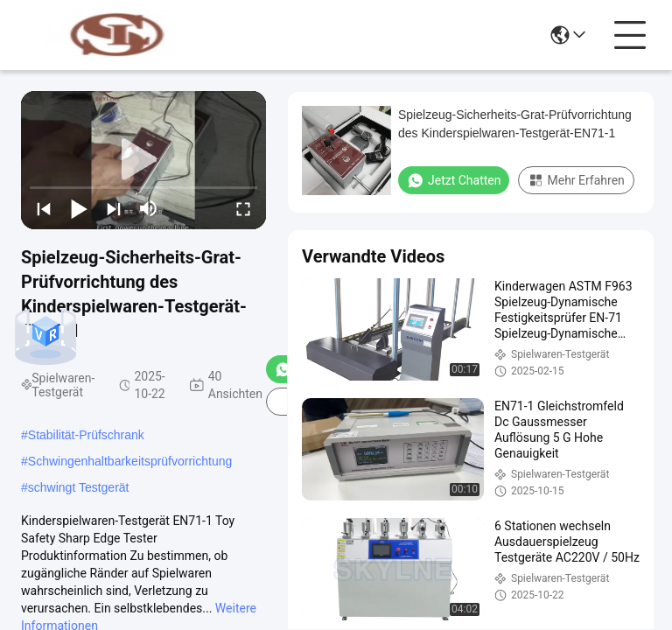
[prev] (44, 208)
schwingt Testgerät (79, 487)
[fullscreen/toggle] (243, 208)
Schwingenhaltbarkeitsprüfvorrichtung (130, 461)
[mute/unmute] (149, 208)
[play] (143, 160)
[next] (114, 208)
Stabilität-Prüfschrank (86, 435)
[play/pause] (79, 208)
